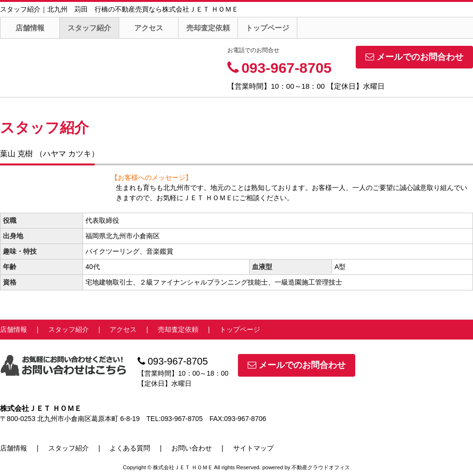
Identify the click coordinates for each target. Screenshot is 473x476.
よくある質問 (130, 448)
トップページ (267, 28)
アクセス (149, 28)
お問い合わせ (192, 448)
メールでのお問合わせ (414, 57)
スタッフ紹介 (89, 28)
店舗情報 (30, 28)
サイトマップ (253, 448)
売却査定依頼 (208, 28)
